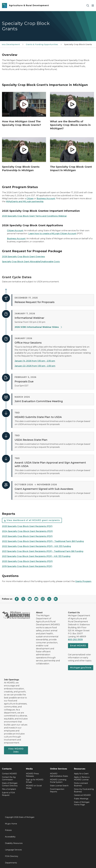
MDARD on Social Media (34, 787)
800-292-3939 (75, 640)
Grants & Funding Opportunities (42, 44)
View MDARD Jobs (16, 750)
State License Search (59, 786)
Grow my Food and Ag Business (84, 790)
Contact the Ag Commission (9, 778)
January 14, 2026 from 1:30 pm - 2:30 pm (35, 361)
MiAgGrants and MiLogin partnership (25, 202)
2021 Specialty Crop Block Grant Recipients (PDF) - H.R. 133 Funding (36, 556)
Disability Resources (14, 843)
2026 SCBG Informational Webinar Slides (38, 327)
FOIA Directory (12, 856)
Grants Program (83, 581)
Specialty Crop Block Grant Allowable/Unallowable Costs (31, 262)
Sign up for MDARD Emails (35, 781)
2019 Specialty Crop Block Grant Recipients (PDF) (27, 566)
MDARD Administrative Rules (59, 775)
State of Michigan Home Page (82, 803)
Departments (11, 863)
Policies (8, 830)
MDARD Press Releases (32, 775)
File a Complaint (9, 789)
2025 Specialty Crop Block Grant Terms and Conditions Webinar (34, 216)
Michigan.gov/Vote (81, 668)
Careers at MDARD (82, 795)
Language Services (13, 850)
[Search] (88, 6)
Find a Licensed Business (81, 784)
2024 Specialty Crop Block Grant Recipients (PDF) (27, 531)
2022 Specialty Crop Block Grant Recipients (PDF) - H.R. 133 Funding (36, 546)
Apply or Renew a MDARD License (82, 778)
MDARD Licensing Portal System (58, 781)
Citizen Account (15, 231)
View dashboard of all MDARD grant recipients (32, 520)
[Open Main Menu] (93, 6)
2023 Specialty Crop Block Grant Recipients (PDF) (27, 536)
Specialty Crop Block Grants (78, 44)
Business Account (46, 199)
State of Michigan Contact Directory (10, 784)
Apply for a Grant (81, 774)
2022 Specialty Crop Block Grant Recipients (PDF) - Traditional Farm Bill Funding (43, 541)
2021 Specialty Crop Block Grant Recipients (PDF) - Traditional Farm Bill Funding (43, 551)
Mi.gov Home (11, 824)
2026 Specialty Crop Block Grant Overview (23, 257)
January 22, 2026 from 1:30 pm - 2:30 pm (35, 366)
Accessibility (10, 837)
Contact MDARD (9, 774)
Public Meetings (81, 799)
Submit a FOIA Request (8, 794)
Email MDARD (78, 646)
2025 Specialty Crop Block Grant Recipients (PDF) (27, 526)
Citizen (30, 199)
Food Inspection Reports (57, 790)
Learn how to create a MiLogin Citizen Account (52, 234)
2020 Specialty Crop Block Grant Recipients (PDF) (27, 561)
